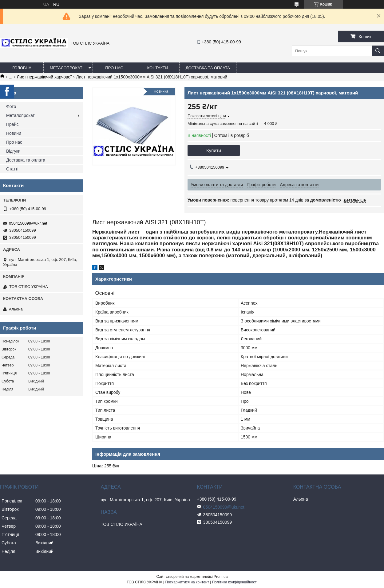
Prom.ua (221, 577)
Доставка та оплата (208, 68)
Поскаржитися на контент (187, 582)
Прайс (12, 124)
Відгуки (13, 151)
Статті (12, 169)
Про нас (114, 68)
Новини (14, 133)
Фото (11, 106)
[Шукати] (378, 51)
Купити (214, 150)
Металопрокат (66, 68)
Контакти (158, 68)
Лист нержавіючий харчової (44, 77)
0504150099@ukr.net (28, 223)
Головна (22, 68)
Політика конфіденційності (235, 582)
